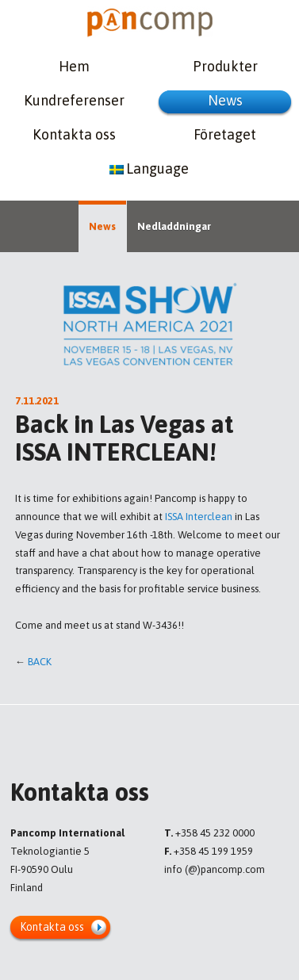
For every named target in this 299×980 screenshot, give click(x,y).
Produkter (225, 66)
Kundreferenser (74, 100)
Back (40, 662)
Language (149, 168)
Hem (74, 66)
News (225, 100)
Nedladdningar (174, 226)
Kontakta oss (74, 134)
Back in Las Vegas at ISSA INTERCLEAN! (125, 438)
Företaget (225, 134)
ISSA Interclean (199, 517)
